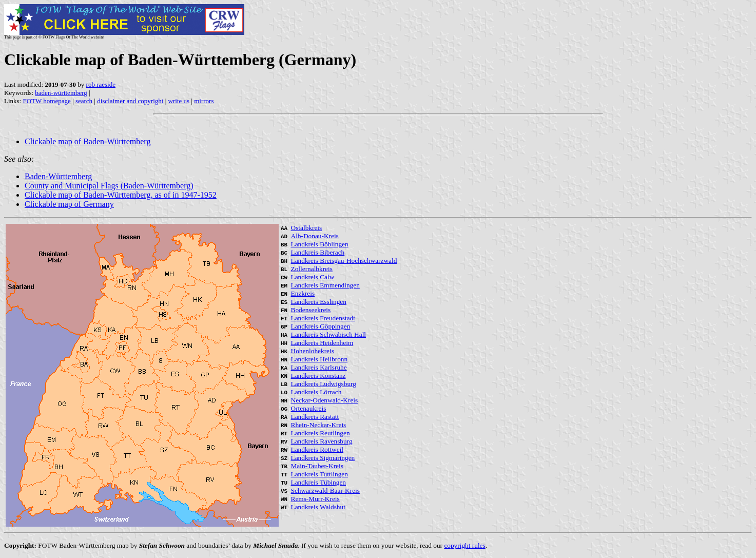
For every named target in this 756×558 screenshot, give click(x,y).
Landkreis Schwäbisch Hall (329, 334)
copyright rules (464, 545)
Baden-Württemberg (58, 176)
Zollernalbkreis (312, 269)
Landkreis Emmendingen (325, 285)
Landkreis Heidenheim (322, 343)
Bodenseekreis (311, 310)
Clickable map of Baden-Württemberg (88, 141)
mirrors (204, 101)
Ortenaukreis (309, 408)
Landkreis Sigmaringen (323, 458)
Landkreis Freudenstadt (323, 318)
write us (179, 101)
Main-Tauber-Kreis (317, 466)
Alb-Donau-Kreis (315, 236)
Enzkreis (303, 293)
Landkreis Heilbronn (319, 359)
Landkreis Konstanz (318, 376)
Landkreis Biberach (318, 252)
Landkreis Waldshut (318, 507)
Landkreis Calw (313, 277)
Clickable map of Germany (69, 204)
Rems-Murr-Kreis (315, 499)
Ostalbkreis (307, 228)
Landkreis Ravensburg (322, 441)
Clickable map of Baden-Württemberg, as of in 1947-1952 (121, 195)
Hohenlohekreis (313, 351)
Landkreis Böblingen (320, 244)
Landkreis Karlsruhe (319, 367)
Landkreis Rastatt (315, 417)
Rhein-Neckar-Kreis (319, 425)
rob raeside (101, 84)
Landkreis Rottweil (317, 449)
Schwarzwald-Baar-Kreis (325, 490)
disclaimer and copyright (130, 101)
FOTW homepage (46, 101)
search (84, 101)
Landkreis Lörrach (316, 392)
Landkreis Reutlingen (321, 433)
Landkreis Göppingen (321, 326)
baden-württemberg (61, 93)
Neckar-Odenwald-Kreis (325, 400)
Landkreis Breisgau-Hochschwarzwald (344, 261)
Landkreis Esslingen (319, 302)
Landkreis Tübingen (318, 482)
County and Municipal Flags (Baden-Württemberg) (109, 186)
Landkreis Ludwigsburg (324, 384)
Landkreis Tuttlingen (319, 474)
